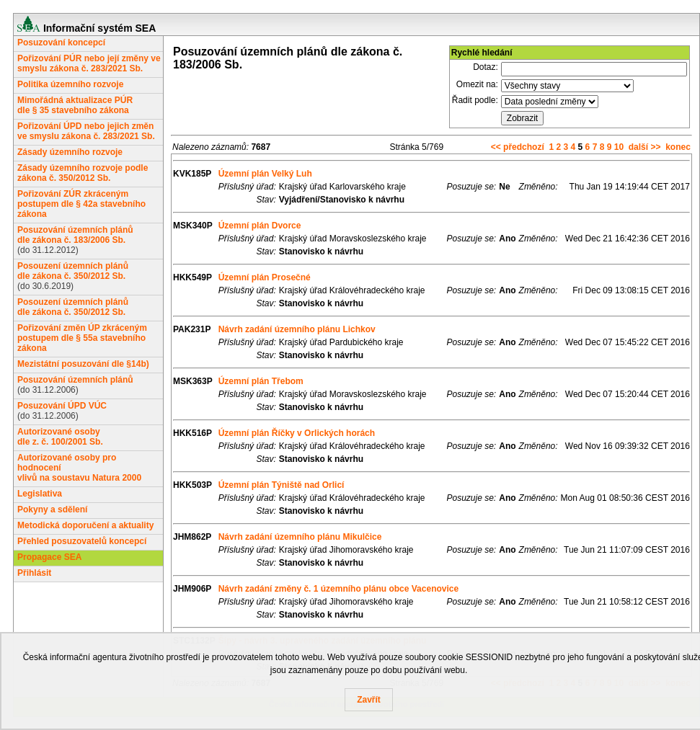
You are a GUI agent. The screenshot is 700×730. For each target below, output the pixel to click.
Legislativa (40, 494)
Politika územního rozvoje (70, 84)
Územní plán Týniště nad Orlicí (282, 485)
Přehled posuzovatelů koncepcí (82, 541)
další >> (645, 147)
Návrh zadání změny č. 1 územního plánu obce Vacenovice (338, 589)
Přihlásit (34, 573)
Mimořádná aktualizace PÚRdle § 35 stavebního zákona (75, 105)
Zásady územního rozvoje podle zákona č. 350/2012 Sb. (83, 173)
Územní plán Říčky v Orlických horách (297, 433)
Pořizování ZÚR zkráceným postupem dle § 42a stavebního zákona (81, 204)
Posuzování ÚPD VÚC (62, 406)
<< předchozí (518, 147)
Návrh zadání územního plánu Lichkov (297, 329)
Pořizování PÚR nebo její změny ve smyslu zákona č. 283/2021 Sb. (89, 63)
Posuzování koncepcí (61, 43)
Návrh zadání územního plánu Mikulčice (300, 537)
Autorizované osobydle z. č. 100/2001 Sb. (60, 437)
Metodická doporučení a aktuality (85, 525)
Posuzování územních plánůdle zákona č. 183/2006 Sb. (75, 235)
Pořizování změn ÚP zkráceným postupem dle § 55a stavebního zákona (82, 338)
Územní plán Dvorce (260, 226)
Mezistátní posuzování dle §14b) (83, 364)
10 (619, 147)
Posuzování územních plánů (75, 380)
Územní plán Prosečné (265, 277)
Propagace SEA (49, 557)
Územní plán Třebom (261, 381)
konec (678, 147)
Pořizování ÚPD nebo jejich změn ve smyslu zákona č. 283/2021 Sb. (86, 131)
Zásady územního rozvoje (70, 152)
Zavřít (369, 700)
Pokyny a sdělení (52, 509)
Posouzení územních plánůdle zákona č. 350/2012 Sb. (73, 271)
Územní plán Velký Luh (265, 174)
